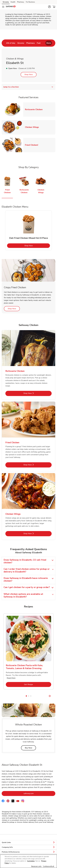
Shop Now (29, 75)
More (49, 43)
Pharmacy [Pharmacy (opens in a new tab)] (21, 2)
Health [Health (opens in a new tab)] (13, 2)
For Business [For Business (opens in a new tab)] (30, 2)
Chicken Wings (33, 127)
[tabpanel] (28, 230)
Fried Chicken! (32, 145)
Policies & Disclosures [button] (28, 852)
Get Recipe (38, 684)
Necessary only (36, 866)
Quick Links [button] (28, 843)
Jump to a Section (28, 87)
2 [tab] (29, 696)
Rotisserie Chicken (35, 109)
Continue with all (48, 866)
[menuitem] (11, 43)
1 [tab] (26, 696)
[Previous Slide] (3, 696)
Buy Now (30, 748)
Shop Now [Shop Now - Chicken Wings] (35, 533)
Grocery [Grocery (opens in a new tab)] (6, 2)
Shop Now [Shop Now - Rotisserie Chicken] (35, 393)
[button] (49, 7)
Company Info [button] (28, 847)
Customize (31, 861)
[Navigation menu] (3, 7)
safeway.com (38, 793)
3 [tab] (31, 696)
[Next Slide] (54, 696)
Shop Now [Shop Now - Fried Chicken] (35, 465)
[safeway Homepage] (11, 7)
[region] (28, 861)
